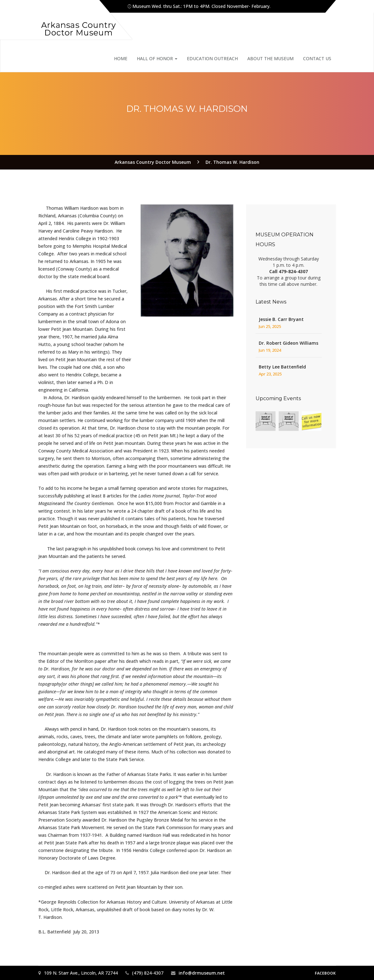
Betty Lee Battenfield (282, 367)
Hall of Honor (157, 58)
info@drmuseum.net (202, 973)
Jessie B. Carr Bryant (281, 319)
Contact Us (317, 58)
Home (121, 58)
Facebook (325, 973)
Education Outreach (212, 58)
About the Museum (270, 58)
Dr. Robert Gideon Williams (288, 343)
